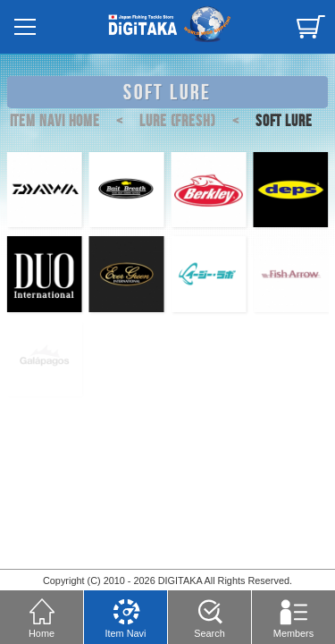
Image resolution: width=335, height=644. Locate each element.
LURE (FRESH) (162, 121)
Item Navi (126, 615)
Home (42, 615)
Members (293, 615)
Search (209, 615)
